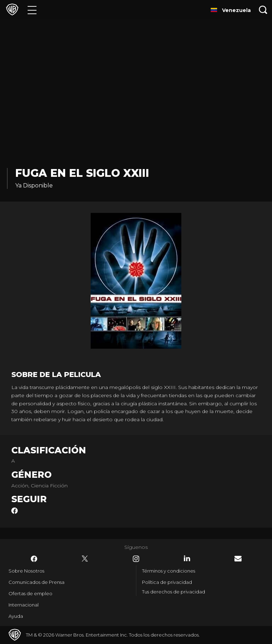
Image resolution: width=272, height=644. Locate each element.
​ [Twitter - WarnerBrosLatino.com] (85, 559)
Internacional (24, 605)
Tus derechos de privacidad (174, 592)
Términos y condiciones (169, 571)
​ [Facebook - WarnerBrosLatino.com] (34, 559)
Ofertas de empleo (30, 593)
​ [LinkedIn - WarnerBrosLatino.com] (187, 558)
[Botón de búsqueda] (263, 10)
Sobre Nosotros (26, 571)
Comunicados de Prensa (36, 582)
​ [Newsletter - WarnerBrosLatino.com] (238, 559)
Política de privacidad (167, 582)
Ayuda (16, 616)
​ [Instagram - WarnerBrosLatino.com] (136, 559)
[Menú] (32, 10)
